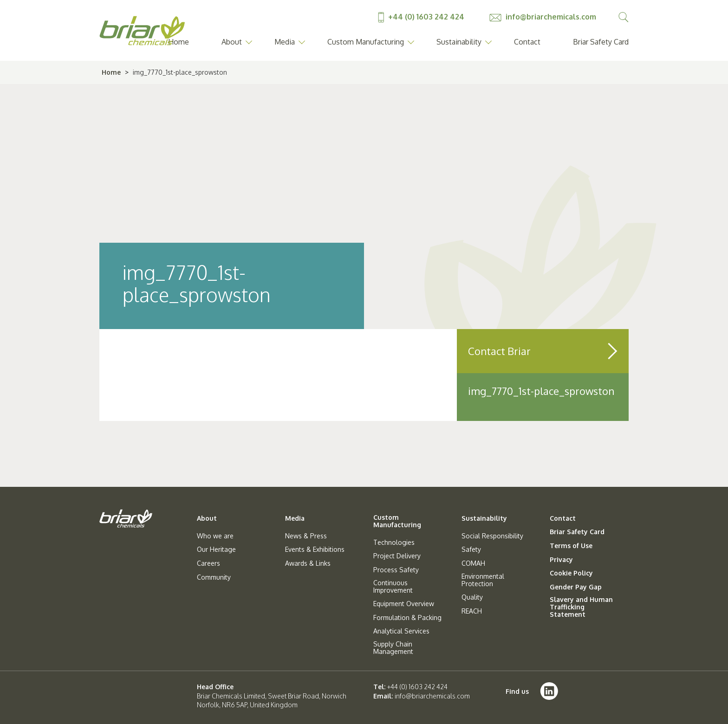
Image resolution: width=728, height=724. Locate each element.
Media (285, 42)
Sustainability (459, 42)
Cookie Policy (571, 573)
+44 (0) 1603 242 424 (422, 17)
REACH (472, 611)
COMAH (473, 563)
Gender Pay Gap (576, 587)
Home (111, 72)
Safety (471, 549)
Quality (472, 597)
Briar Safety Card (601, 42)
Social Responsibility (492, 536)
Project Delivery (397, 556)
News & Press (306, 536)
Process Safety (396, 570)
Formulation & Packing (407, 618)
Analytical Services (401, 631)
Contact (527, 42)
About (232, 42)
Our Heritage (216, 549)
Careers (208, 563)
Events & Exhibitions (315, 549)
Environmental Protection (483, 580)
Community (214, 577)
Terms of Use (571, 546)
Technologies (394, 543)
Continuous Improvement (393, 587)
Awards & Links (308, 563)
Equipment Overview (404, 604)
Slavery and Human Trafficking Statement (581, 607)
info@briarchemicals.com (543, 17)
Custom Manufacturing (366, 42)
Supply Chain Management (393, 648)
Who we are (215, 536)
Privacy (561, 560)
